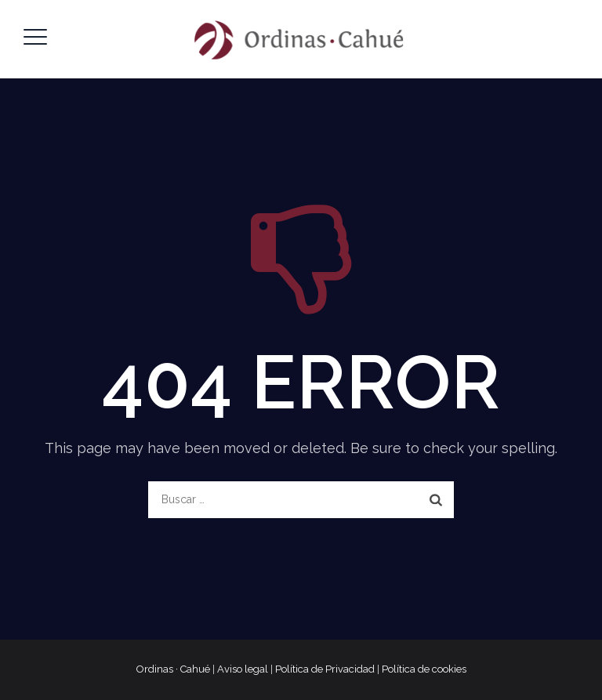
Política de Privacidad (325, 669)
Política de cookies (424, 669)
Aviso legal (243, 669)
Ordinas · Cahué (173, 669)
